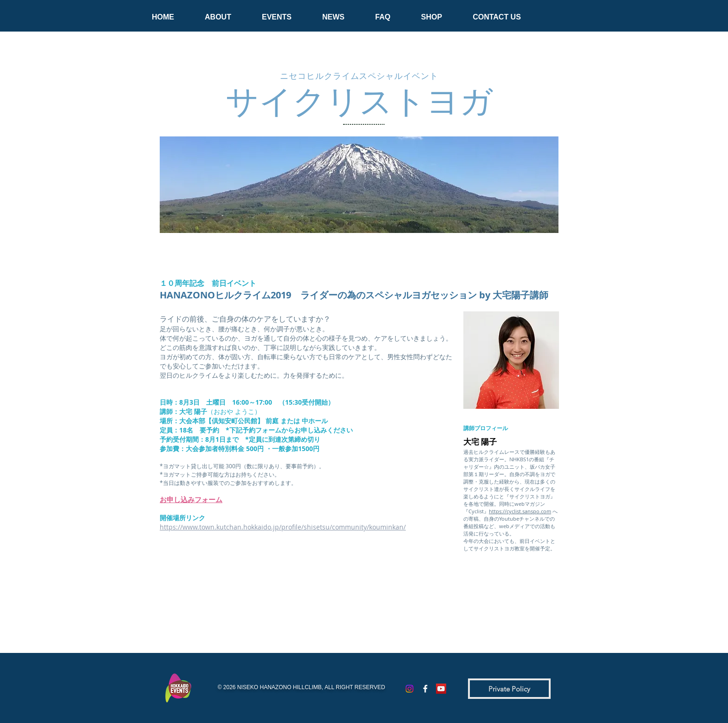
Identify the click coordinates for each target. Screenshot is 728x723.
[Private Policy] (509, 689)
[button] (218, 13)
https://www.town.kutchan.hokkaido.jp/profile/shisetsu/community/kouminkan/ (283, 527)
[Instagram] (409, 689)
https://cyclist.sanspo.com (520, 511)
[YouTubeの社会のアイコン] (441, 689)
